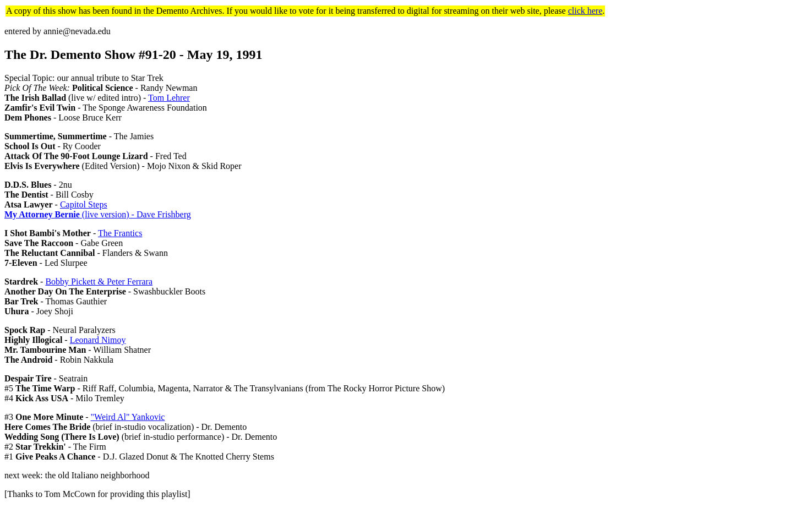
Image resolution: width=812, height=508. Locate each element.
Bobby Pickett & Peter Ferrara (99, 282)
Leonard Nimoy (98, 340)
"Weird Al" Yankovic (128, 417)
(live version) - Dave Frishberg (98, 214)
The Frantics (120, 233)
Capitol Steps (84, 204)
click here (585, 11)
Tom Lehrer (169, 98)
